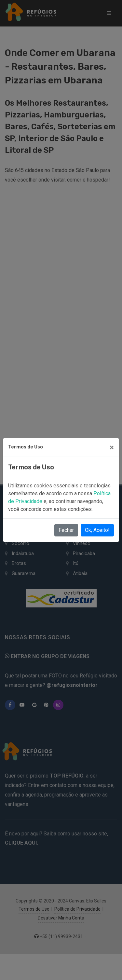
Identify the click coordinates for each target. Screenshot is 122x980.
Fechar (66, 530)
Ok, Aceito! (97, 530)
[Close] (112, 447)
